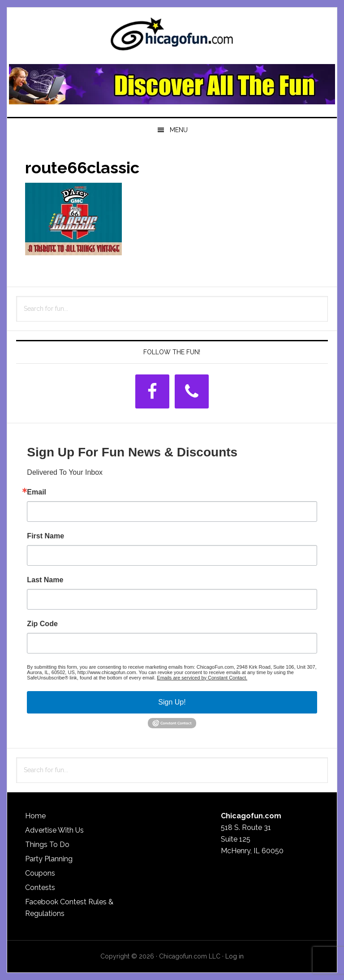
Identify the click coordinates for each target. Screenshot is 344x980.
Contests (40, 888)
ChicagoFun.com (172, 37)
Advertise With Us (54, 830)
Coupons (40, 873)
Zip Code (42, 624)
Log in (234, 956)
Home (35, 816)
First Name (45, 536)
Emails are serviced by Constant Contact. (202, 678)
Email (37, 492)
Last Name (45, 580)
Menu (179, 130)
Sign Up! (172, 702)
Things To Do (47, 845)
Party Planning (49, 859)
